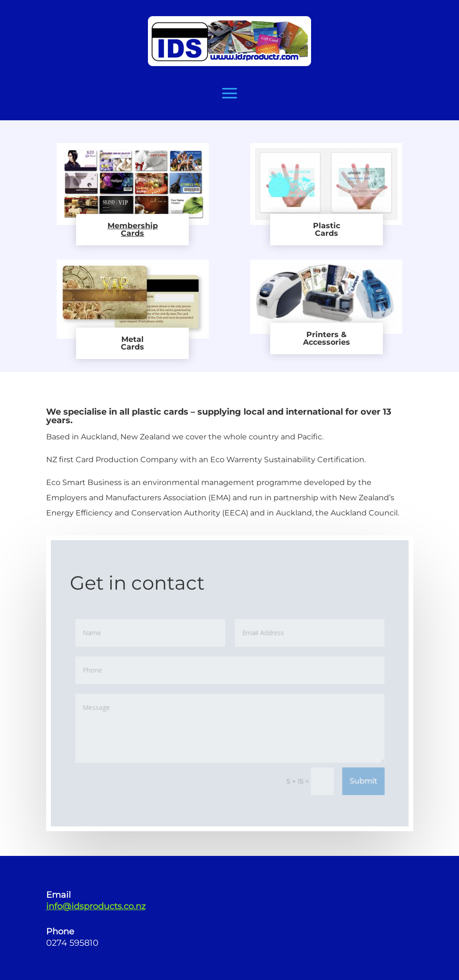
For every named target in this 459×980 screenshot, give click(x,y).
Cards (132, 233)
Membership (133, 226)
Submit (362, 780)
